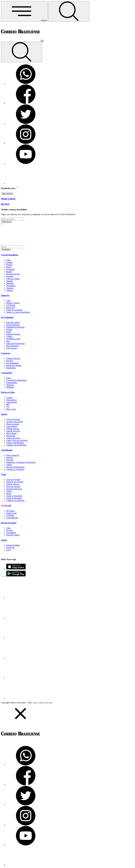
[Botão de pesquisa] (69, 11)
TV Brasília (6, 506)
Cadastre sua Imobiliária (16, 445)
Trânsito (10, 290)
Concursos (6, 353)
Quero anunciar (13, 455)
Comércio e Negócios (15, 469)
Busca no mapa (13, 424)
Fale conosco (12, 348)
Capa (8, 260)
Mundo (9, 272)
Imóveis (10, 458)
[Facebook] (26, 103)
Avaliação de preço (14, 489)
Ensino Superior (13, 325)
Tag (42, 40)
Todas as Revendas (14, 498)
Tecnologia (11, 286)
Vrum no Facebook (14, 496)
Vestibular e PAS (13, 339)
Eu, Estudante (7, 317)
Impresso (5, 295)
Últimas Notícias (13, 334)
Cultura (9, 336)
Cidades (10, 262)
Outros (4, 540)
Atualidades (11, 533)
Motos (9, 493)
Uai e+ (9, 550)
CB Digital (11, 305)
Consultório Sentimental (16, 380)
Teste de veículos (13, 486)
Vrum (4, 474)
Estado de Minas (13, 545)
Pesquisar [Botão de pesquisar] (6, 250)
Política (9, 265)
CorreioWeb (6, 373)
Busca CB (10, 307)
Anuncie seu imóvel (15, 422)
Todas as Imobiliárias (15, 443)
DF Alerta (10, 511)
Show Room (11, 433)
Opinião (10, 281)
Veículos (10, 460)
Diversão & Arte (13, 274)
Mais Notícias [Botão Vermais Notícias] (7, 194)
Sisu (8, 341)
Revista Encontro (9, 523)
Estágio (9, 329)
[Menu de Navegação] (24, 11)
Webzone (10, 385)
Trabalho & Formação (15, 327)
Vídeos (9, 491)
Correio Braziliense (10, 255)
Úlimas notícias (13, 429)
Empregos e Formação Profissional (21, 462)
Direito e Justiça (13, 303)
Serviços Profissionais (15, 467)
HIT (8, 405)
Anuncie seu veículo (15, 482)
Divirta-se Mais (8, 392)
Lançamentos (12, 426)
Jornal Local (11, 513)
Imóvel (4, 414)
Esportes (10, 276)
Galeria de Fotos (13, 438)
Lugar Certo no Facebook (17, 440)
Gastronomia (12, 383)
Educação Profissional (15, 343)
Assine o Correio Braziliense (18, 312)
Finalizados (11, 368)
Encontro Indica (13, 535)
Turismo (10, 288)
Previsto (10, 361)
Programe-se (11, 400)
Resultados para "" (10, 188)
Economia (10, 269)
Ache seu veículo (13, 479)
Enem (9, 332)
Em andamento (12, 363)
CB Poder (10, 515)
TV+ (8, 407)
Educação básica (13, 322)
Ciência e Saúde (13, 279)
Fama (9, 378)
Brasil (9, 267)
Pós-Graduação (13, 346)
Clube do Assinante (14, 310)
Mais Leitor (11, 409)
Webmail (10, 387)
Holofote (10, 283)
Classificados (7, 450)
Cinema (9, 398)
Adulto (9, 465)
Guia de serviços (13, 431)
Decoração (11, 436)
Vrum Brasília (12, 518)
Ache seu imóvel (13, 419)
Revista (9, 530)
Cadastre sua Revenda (15, 500)
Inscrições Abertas (14, 365)
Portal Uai (10, 548)
